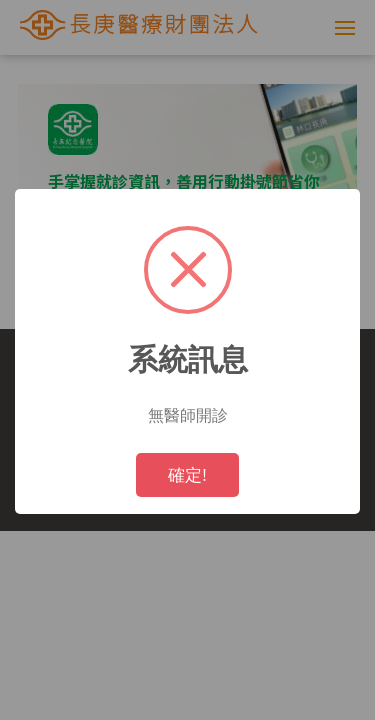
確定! (187, 474)
